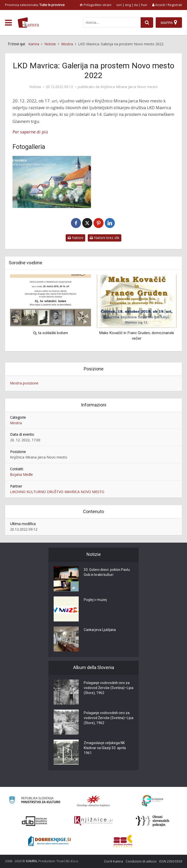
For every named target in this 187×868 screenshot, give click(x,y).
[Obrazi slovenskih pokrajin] (153, 821)
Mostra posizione (24, 383)
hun (144, 5)
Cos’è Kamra (114, 861)
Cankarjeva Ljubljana (100, 630)
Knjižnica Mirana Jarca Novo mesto (129, 87)
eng (128, 5)
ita (136, 5)
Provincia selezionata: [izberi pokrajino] (35, 5)
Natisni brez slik (105, 238)
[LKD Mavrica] (52, 182)
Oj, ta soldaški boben (51, 333)
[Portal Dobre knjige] (49, 841)
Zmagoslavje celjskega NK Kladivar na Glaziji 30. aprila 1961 (105, 748)
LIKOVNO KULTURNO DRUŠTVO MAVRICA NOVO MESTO (57, 492)
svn (119, 5)
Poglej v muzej (95, 600)
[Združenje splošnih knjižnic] (123, 841)
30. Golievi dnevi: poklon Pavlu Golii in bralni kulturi (107, 573)
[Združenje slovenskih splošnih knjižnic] (93, 821)
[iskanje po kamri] (112, 23)
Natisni (75, 238)
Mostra (16, 423)
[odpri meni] (8, 23)
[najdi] (147, 23)
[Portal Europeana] (153, 801)
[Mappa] (169, 23)
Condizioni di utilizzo (141, 861)
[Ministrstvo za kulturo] (34, 801)
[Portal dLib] (35, 821)
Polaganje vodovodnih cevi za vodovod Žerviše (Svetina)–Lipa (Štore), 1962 (107, 688)
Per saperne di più (30, 132)
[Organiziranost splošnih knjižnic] (93, 801)
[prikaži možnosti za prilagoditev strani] (96, 5)
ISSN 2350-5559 (171, 861)
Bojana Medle (21, 474)
